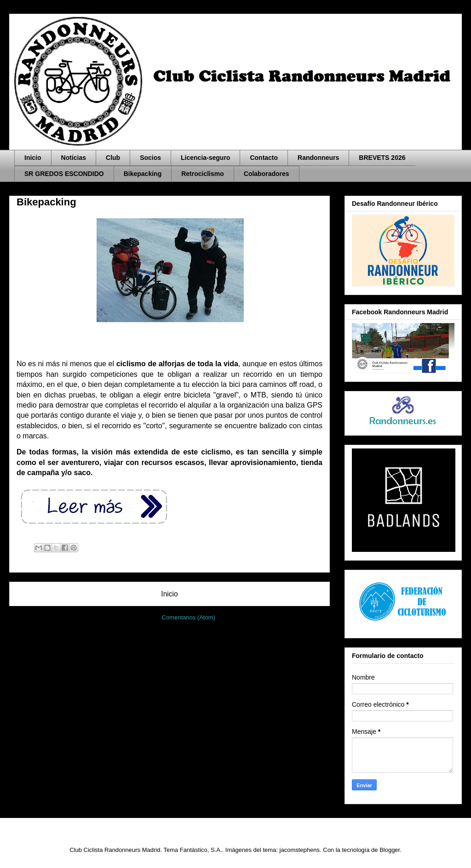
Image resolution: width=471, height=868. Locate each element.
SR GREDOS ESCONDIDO (64, 174)
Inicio (33, 158)
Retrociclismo (203, 174)
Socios (150, 158)
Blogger (390, 850)
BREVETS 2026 (382, 158)
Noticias (74, 158)
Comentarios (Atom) (189, 617)
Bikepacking (143, 174)
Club (113, 158)
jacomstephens (300, 850)
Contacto (264, 158)
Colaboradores (267, 174)
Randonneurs (318, 158)
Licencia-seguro (205, 158)
